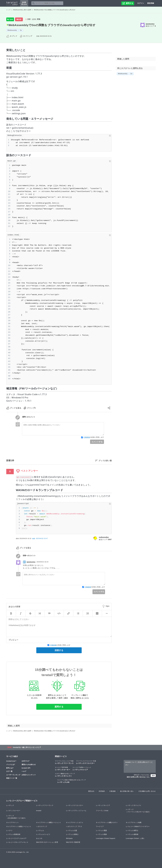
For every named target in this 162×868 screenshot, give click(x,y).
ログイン (141, 3)
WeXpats (69, 838)
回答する (59, 650)
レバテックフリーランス (64, 762)
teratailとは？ (11, 761)
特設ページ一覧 (12, 778)
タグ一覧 (9, 771)
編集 (40, 539)
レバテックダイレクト (65, 775)
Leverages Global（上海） (135, 838)
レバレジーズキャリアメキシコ (17, 842)
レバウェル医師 (101, 834)
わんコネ (39, 838)
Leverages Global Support (106, 838)
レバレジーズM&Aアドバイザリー (138, 826)
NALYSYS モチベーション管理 (47, 842)
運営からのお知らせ (29, 764)
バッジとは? (11, 764)
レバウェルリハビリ (43, 834)
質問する (59, 707)
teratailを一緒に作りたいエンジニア (27, 747)
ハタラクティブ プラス (74, 826)
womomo (150, 24)
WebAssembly (12, 30)
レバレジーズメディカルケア (16, 838)
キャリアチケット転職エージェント (19, 826)
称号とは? (10, 768)
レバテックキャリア (82, 768)
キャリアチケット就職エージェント (49, 822)
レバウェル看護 (101, 830)
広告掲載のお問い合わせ (147, 791)
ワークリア (100, 826)
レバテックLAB (72, 781)
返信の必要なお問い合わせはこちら (138, 777)
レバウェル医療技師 (13, 834)
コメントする (97, 442)
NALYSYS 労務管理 (73, 842)
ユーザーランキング (13, 775)
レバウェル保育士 (132, 830)
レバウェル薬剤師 (132, 834)
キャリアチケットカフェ (75, 822)
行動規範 (87, 437)
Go (21, 30)
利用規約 (102, 791)
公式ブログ (26, 761)
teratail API (26, 768)
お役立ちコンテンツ (29, 775)
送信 (153, 775)
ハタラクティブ (42, 826)
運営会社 (91, 791)
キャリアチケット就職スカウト (107, 822)
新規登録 (151, 3)
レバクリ (9, 830)
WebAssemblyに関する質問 (22, 10)
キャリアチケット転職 (134, 822)
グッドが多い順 (105, 461)
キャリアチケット (13, 822)
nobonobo (104, 537)
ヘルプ (24, 771)
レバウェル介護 (72, 830)
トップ (8, 10)
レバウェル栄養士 (72, 834)
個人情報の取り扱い (127, 791)
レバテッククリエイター (86, 762)
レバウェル (40, 830)
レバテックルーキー (63, 768)
